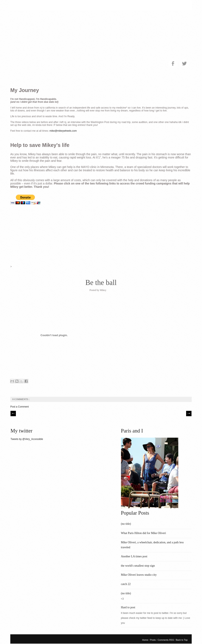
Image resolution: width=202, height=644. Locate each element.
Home (145, 640)
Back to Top (182, 640)
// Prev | (13, 414)
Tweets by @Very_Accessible (27, 439)
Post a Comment (19, 407)
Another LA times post (134, 556)
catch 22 (126, 584)
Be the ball (101, 283)
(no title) (126, 524)
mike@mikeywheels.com (63, 131)
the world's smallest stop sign (138, 566)
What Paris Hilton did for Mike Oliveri (144, 533)
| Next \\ (189, 414)
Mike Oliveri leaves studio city (139, 575)
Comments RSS (166, 640)
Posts (153, 640)
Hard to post (128, 607)
